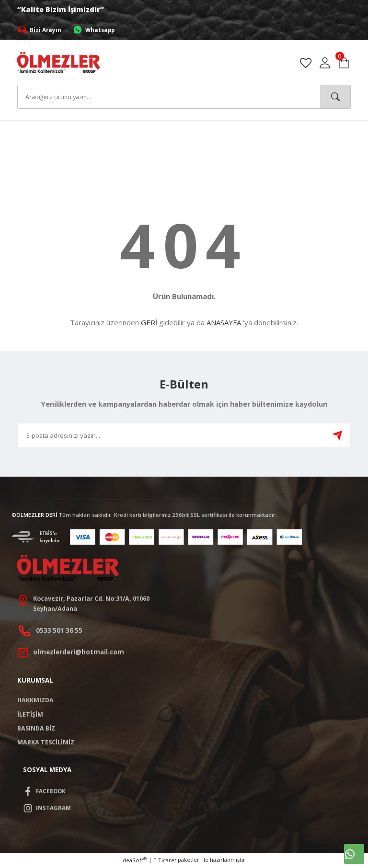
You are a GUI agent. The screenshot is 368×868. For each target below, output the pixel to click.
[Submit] (337, 435)
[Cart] (344, 63)
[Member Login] (325, 63)
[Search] (184, 97)
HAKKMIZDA (35, 701)
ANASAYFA (224, 322)
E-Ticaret (165, 862)
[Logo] (59, 62)
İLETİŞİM (30, 715)
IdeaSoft (134, 861)
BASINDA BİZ (36, 729)
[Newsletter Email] (184, 435)
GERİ (149, 322)
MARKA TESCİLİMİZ (46, 743)
